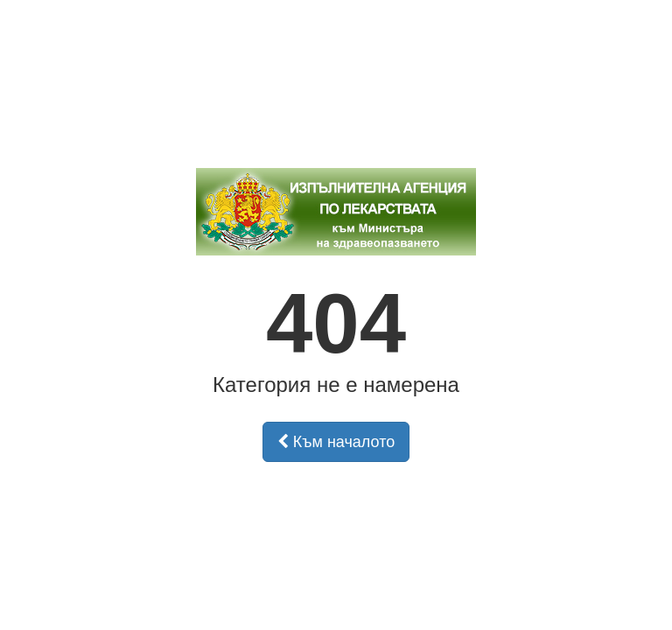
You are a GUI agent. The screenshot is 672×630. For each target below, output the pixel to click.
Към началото (336, 442)
